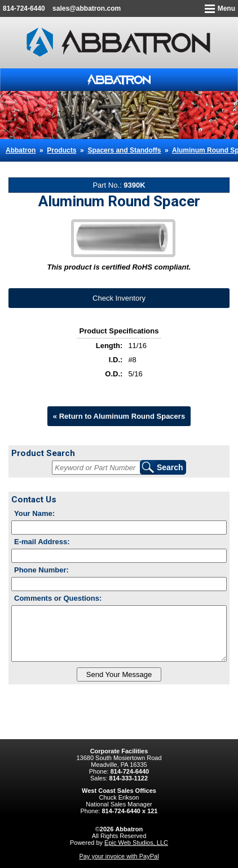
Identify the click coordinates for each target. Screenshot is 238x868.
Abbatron (21, 150)
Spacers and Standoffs (124, 150)
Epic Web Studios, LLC (136, 843)
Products (61, 150)
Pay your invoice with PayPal (119, 856)
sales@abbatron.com (87, 8)
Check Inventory (119, 298)
